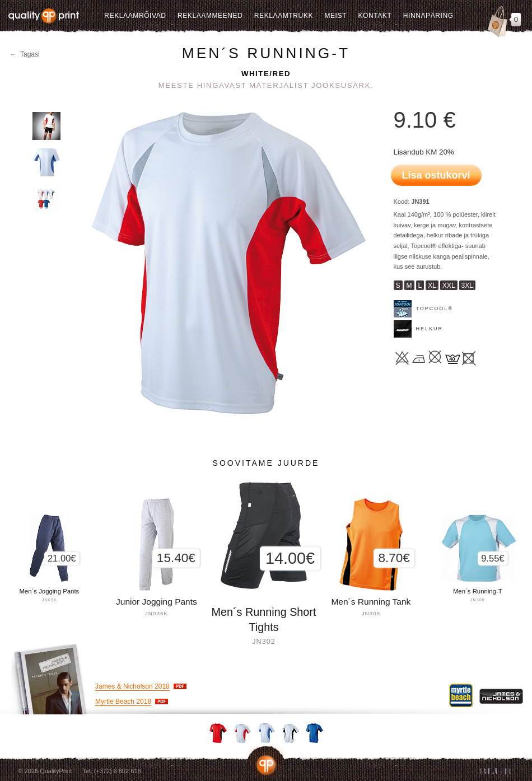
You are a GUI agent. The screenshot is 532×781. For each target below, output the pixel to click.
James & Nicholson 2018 (132, 686)
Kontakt (375, 16)
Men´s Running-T (478, 591)
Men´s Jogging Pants (49, 591)
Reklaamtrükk (284, 16)
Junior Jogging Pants (157, 602)
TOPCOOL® (435, 308)
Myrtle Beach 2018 (123, 702)
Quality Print (44, 16)
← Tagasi (25, 54)
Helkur (430, 329)
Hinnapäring (428, 16)
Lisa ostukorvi (436, 175)
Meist (335, 16)
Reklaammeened (210, 16)
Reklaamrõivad (135, 16)
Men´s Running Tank (371, 602)
